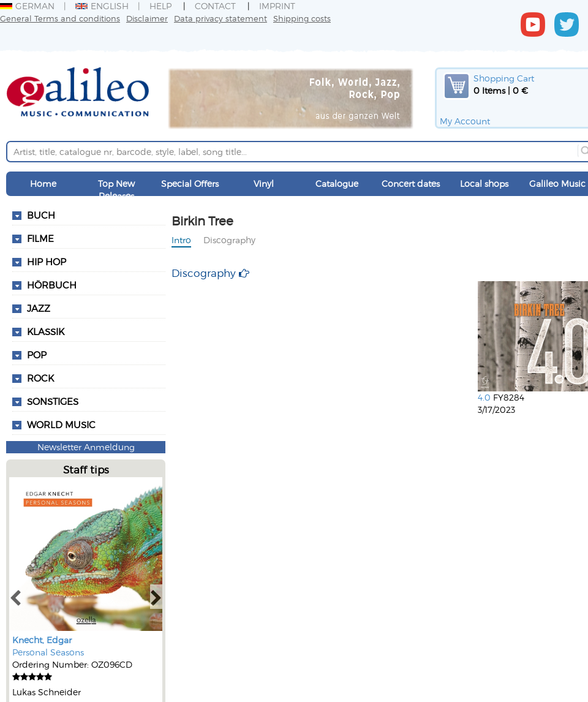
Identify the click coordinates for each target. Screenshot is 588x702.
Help (160, 6)
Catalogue (337, 183)
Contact (215, 6)
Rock (40, 378)
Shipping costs (302, 18)
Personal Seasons (48, 652)
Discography (229, 240)
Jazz (39, 308)
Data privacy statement (221, 18)
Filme (40, 238)
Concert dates (411, 183)
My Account (465, 121)
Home (43, 183)
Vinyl (264, 183)
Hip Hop (47, 262)
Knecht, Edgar (42, 640)
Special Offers (190, 183)
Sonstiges (53, 401)
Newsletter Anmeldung (86, 447)
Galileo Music (557, 183)
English (102, 6)
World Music (61, 425)
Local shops (484, 183)
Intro (181, 240)
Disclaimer (147, 18)
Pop (37, 355)
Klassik (46, 331)
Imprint (277, 6)
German (27, 6)
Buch (41, 215)
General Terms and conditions (60, 18)
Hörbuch (52, 285)
